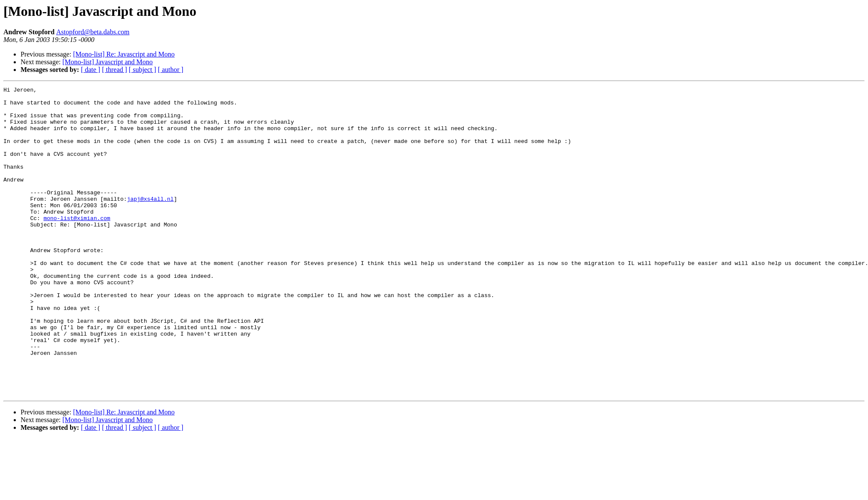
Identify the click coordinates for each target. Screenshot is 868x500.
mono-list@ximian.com (77, 245)
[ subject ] (143, 70)
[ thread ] (114, 70)
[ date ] (91, 70)
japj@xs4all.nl (150, 222)
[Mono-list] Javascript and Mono (108, 62)
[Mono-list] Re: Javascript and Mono (124, 54)
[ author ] (171, 70)
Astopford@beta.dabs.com (93, 32)
